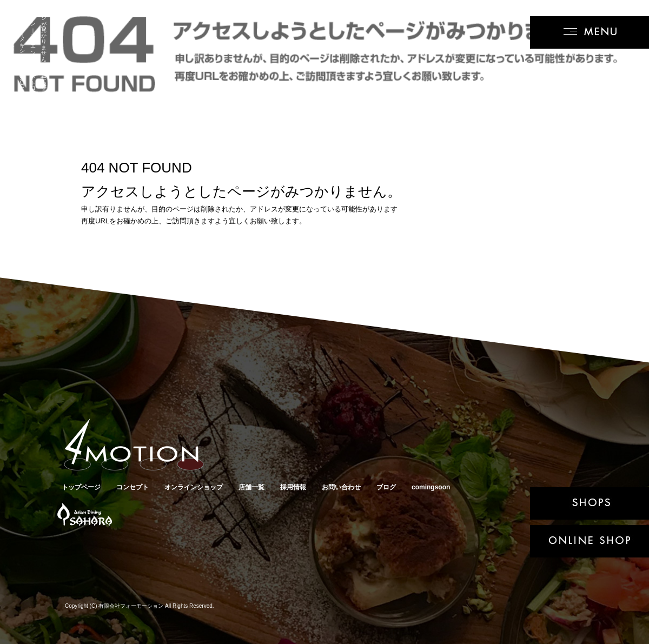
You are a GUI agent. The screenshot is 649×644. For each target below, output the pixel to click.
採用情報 (293, 487)
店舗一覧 (251, 487)
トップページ (81, 487)
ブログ (386, 487)
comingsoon (431, 487)
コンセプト (133, 487)
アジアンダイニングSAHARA (84, 516)
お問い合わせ (341, 487)
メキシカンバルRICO (143, 516)
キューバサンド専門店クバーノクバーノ (211, 516)
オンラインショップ (194, 487)
